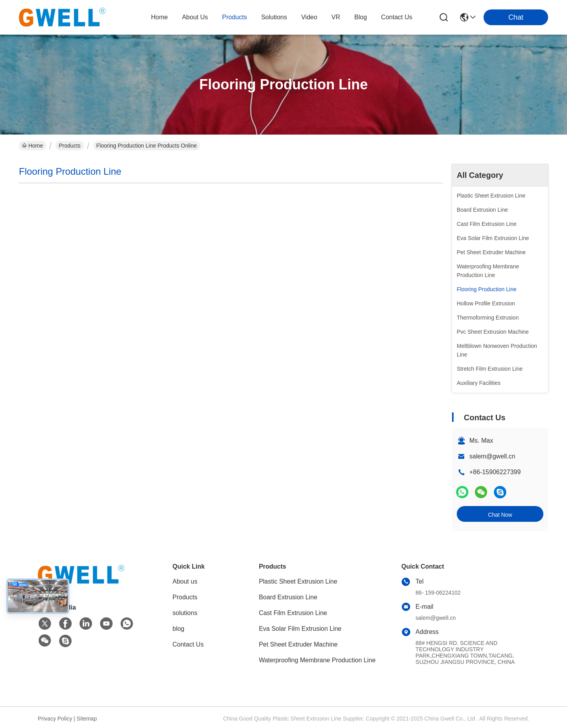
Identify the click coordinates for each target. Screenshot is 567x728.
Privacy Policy (55, 719)
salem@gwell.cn (492, 456)
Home (159, 17)
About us (185, 581)
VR (336, 17)
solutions (274, 17)
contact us (397, 17)
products (234, 17)
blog (361, 17)
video (309, 17)
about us (195, 17)
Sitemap (87, 719)
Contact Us (188, 644)
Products (69, 146)
